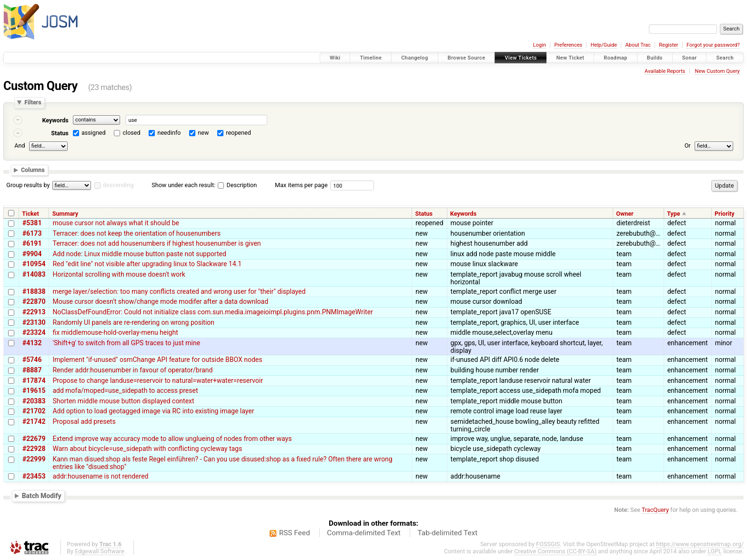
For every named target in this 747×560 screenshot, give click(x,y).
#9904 (32, 254)
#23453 (34, 476)
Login (540, 45)
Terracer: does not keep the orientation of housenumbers (136, 233)
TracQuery (655, 510)
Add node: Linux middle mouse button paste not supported (139, 254)
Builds (655, 58)
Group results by (28, 185)
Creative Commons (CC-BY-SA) (556, 551)
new (203, 133)
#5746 (32, 360)
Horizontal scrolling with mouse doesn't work (119, 274)
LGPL (715, 551)
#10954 (34, 264)
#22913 (34, 312)
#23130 (34, 322)
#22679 (34, 439)
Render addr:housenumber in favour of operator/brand (132, 370)
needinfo (169, 133)
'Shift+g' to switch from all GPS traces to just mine (126, 343)
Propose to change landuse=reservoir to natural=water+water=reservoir (157, 380)
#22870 (34, 301)
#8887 (32, 370)
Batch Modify (42, 496)
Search (725, 58)
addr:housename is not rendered (100, 476)
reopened (238, 133)
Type (674, 214)
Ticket (30, 214)
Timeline (371, 58)
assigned (94, 133)
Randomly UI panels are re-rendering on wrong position (133, 322)
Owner (625, 214)
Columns (33, 170)
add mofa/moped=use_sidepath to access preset (125, 390)
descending (118, 185)
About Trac (638, 45)
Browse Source (467, 58)
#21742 (34, 421)
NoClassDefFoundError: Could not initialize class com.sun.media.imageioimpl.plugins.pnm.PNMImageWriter (212, 312)
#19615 (34, 390)
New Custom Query (717, 71)
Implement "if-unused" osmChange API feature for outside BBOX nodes (157, 360)
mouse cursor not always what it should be (116, 223)
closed (132, 133)
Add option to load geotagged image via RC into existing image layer (153, 411)
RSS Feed (295, 533)
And (20, 145)
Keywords (55, 120)
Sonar (690, 58)
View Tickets (520, 58)
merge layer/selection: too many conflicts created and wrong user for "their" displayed (179, 291)
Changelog (414, 58)
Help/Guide (604, 45)
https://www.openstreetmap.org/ (700, 544)
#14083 (34, 274)
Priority (725, 214)
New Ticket (570, 58)
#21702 (34, 411)
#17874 (34, 380)
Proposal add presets (84, 421)
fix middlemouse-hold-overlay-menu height (115, 332)
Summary (65, 214)
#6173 (32, 233)
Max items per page (301, 185)
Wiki (335, 58)
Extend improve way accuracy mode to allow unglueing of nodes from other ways (172, 439)
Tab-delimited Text (447, 533)
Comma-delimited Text (364, 533)
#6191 (32, 243)
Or (688, 145)
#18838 (34, 291)
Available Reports (665, 71)
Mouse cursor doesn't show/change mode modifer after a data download (160, 301)
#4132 (32, 343)
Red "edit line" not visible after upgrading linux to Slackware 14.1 (147, 264)
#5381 (32, 223)
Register (668, 45)
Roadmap (616, 58)
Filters (33, 103)
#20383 (34, 401)
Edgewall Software (100, 551)
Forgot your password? (713, 45)
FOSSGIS (548, 544)
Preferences (568, 45)
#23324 (34, 332)
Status (60, 133)
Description (237, 185)
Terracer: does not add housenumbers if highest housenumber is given (156, 243)
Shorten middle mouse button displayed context (123, 401)
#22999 (34, 459)
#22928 (34, 449)
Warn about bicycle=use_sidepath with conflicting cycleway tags (147, 449)
